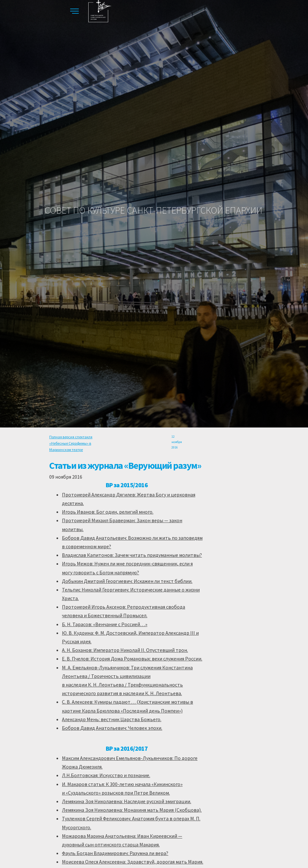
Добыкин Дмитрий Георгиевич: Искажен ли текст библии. (127, 581)
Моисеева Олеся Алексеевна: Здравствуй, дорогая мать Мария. (133, 862)
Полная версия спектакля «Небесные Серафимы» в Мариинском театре (71, 443)
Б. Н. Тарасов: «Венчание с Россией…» (105, 624)
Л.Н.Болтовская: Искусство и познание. (106, 775)
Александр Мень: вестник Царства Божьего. (112, 719)
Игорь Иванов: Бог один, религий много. (108, 512)
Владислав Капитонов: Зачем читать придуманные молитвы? (132, 555)
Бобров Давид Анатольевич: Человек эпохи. (112, 728)
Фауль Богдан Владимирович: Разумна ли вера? (115, 853)
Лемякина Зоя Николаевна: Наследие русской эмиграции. (127, 801)
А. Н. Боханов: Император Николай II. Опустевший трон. (125, 650)
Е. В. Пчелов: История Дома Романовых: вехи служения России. (132, 659)
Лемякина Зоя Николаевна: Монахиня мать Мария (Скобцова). (132, 810)
